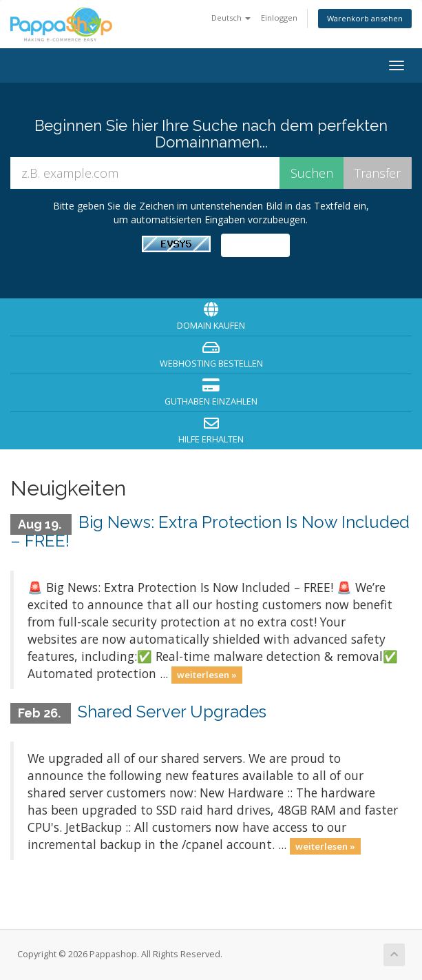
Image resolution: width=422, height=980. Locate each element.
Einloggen (279, 18)
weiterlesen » (207, 675)
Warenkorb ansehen (365, 18)
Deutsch (231, 18)
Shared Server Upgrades (172, 712)
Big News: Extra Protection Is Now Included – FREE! (210, 531)
